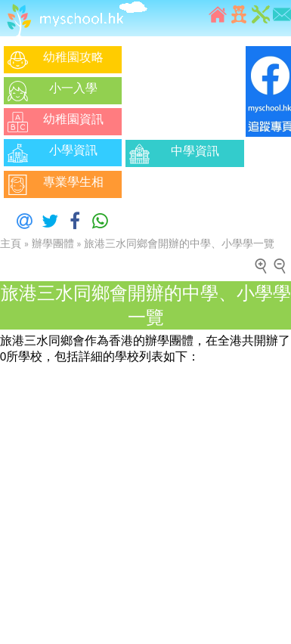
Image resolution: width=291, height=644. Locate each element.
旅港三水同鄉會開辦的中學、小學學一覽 (179, 244)
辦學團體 (53, 244)
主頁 (11, 244)
